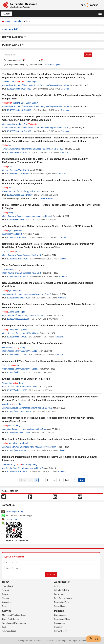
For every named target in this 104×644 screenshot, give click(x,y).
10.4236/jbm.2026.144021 (19, 433)
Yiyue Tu (6, 365)
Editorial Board (37, 65)
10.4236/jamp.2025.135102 (19, 411)
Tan (7, 443)
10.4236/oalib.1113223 (17, 390)
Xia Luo (6, 252)
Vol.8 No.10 (33, 333)
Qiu (7, 230)
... (54, 480)
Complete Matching (16, 65)
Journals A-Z (8, 586)
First (23, 480)
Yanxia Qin (7, 383)
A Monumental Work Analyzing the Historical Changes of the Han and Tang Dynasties (48, 361)
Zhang (8, 312)
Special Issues (61, 606)
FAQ (4, 627)
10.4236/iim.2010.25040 (18, 472)
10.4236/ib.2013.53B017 (18, 237)
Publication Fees (62, 602)
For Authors (59, 594)
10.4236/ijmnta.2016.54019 (19, 110)
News (5, 606)
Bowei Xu (6, 404)
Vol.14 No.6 (35, 191)
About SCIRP (62, 582)
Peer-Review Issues (63, 598)
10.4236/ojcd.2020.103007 (19, 319)
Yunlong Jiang (21, 330)
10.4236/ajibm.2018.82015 (19, 152)
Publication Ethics (62, 619)
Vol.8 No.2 (58, 149)
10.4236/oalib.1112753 (17, 372)
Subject (5, 590)
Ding (17, 404)
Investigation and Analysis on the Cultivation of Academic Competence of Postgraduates (50, 325)
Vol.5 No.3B (17, 234)
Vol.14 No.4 (41, 429)
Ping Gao (17, 291)
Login (7, 14)
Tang (18, 383)
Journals (17, 21)
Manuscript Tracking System (15, 615)
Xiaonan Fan (8, 269)
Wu (7, 145)
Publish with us (13, 45)
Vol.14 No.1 (47, 216)
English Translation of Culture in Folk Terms (26, 379)
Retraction (59, 627)
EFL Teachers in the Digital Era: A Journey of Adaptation (33, 343)
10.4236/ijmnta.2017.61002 (19, 131)
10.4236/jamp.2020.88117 (19, 298)
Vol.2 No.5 (39, 468)
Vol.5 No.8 (36, 255)
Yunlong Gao (8, 82)
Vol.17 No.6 (51, 447)
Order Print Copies (10, 619)
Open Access (60, 615)
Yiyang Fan (17, 230)
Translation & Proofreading (14, 623)
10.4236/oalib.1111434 (17, 354)
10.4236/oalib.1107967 (17, 337)
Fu (15, 365)
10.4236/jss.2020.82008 (18, 276)
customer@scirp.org (15, 512)
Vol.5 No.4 (65, 85)
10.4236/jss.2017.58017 (18, 259)
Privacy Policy (60, 631)
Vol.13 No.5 (47, 408)
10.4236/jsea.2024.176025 (19, 450)
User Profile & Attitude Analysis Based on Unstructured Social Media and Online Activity (50, 439)
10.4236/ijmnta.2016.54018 (19, 89)
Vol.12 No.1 (33, 369)
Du (7, 425)
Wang (8, 212)
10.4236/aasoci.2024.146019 (20, 195)
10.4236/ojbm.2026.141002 (19, 220)
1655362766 (11, 519)
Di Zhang (16, 425)
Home (8, 21)
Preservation (60, 623)
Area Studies (47, 198)
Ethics (57, 586)
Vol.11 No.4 (33, 351)
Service (7, 611)
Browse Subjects (14, 37)
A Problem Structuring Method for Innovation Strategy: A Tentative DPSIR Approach (47, 226)
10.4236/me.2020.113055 (18, 174)
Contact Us (7, 602)
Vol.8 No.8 (46, 294)
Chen (8, 167)
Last (67, 480)
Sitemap (6, 598)
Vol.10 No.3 (40, 315)
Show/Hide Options (53, 65)
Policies (59, 611)
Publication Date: (14, 61)
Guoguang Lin (32, 82)
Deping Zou (7, 347)
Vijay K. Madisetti (20, 443)
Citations (65, 89)
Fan (15, 252)
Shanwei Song (9, 464)
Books (5, 594)
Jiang (8, 188)
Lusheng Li (20, 312)
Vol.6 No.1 (65, 128)
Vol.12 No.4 (33, 387)
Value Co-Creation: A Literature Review (23, 265)
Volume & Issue (9, 631)
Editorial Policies (62, 590)
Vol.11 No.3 (24, 170)
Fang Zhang (32, 464)
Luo (19, 269)
